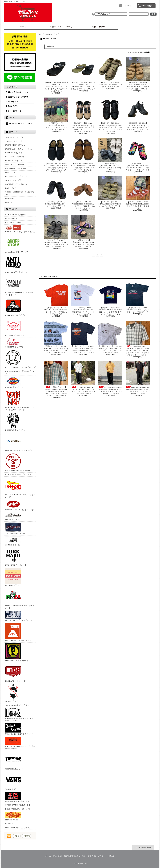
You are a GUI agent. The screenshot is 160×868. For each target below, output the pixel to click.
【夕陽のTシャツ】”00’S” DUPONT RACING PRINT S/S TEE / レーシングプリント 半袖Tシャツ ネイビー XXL (110, 299)
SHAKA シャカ (13, 693)
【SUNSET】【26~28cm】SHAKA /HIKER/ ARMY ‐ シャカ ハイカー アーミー (110, 72)
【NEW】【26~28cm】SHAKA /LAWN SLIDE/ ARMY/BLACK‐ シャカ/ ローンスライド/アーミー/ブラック (84, 73)
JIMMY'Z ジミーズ (13, 541)
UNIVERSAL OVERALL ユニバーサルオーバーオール (20, 743)
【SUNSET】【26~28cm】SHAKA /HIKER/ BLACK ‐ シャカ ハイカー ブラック (56, 192)
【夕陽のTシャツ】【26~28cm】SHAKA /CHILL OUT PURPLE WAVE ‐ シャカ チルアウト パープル (83, 231)
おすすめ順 (132, 52)
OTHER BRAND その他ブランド (18, 805)
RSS (17, 836)
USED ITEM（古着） (13, 222)
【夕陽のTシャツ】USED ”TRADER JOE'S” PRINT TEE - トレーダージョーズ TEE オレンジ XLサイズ (56, 299)
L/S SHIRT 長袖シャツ (14, 153)
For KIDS (9, 202)
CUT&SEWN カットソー (16, 168)
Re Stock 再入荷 (11, 218)
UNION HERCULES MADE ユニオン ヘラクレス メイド (19, 715)
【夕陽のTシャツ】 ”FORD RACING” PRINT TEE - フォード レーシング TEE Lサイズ (138, 297)
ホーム (23, 27)
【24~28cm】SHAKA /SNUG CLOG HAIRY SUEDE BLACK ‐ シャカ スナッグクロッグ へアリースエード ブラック (56, 154)
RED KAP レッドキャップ (15, 673)
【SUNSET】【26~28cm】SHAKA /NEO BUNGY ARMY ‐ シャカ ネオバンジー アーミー (110, 192)
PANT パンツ (11, 172)
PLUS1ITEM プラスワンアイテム (18, 828)
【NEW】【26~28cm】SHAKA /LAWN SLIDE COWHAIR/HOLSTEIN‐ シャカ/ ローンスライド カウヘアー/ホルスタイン (56, 74)
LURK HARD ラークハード (16, 557)
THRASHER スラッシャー (15, 761)
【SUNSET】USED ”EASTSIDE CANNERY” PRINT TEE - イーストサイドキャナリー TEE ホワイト (83, 299)
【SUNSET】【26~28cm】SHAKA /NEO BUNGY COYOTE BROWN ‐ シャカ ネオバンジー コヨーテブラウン (138, 73)
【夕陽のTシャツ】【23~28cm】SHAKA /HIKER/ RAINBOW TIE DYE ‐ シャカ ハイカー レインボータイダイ (138, 154)
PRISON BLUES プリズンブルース (19, 616)
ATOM (27, 836)
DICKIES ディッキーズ (14, 382)
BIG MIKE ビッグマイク (15, 327)
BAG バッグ (11, 188)
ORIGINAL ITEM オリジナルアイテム (20, 229)
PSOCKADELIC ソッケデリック (18, 652)
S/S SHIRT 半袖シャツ (14, 161)
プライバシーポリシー (96, 856)
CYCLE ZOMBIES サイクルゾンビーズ (20, 359)
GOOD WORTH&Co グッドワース (18, 462)
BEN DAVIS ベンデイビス (15, 307)
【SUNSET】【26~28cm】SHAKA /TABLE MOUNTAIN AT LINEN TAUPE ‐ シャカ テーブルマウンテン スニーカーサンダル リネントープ (83, 115)
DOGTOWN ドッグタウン (15, 422)
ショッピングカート (146, 6)
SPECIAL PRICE (13, 816)
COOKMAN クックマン (14, 343)
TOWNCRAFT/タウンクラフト (17, 705)
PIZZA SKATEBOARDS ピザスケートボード (20, 598)
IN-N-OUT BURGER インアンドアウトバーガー (20, 488)
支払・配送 (57, 856)
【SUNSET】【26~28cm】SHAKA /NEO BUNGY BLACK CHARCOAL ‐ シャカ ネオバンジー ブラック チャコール (56, 231)
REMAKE (9, 824)
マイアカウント (129, 6)
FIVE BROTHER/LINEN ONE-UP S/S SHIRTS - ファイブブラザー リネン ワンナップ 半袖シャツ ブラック (138, 378)
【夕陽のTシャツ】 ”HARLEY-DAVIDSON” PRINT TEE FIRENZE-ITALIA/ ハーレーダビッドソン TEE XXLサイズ (83, 337)
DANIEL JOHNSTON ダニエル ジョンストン (20, 372)
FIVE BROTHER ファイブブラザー (19, 442)
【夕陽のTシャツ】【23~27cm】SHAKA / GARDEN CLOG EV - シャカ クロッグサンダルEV (56, 114)
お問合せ (99, 27)
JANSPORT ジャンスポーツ (16, 528)
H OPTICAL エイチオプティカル (18, 474)
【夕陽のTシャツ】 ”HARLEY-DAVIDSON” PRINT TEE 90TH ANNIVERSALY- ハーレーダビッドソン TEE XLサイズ (56, 337)
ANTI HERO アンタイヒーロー (17, 264)
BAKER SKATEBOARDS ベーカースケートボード (20, 285)
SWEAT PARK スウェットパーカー (20, 149)
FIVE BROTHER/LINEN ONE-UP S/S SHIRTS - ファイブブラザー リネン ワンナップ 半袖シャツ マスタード (110, 378)
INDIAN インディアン (14, 516)
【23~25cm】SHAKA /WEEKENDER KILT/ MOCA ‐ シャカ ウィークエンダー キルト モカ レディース (83, 193)
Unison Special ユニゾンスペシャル (19, 729)
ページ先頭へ (143, 847)
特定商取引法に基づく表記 (75, 856)
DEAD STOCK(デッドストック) (18, 809)
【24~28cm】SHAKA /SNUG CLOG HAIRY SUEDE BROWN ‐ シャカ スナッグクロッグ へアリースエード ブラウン (83, 154)
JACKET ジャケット (15, 141)
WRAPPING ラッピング (15, 137)
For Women (9, 198)
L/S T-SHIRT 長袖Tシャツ (16, 157)
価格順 (140, 52)
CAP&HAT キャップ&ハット (17, 184)
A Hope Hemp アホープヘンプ (17, 244)
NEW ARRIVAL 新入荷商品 (16, 215)
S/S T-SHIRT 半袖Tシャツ (16, 164)
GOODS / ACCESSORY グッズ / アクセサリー (20, 193)
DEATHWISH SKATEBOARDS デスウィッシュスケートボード (20, 400)
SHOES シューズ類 (13, 180)
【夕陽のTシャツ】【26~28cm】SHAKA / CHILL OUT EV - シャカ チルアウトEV (110, 154)
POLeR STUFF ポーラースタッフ (18, 632)
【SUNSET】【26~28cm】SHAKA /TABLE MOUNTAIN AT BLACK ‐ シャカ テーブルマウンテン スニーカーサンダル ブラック (110, 115)
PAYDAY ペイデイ (13, 577)
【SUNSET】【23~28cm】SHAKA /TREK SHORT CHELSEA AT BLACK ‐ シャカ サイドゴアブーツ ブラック (138, 114)
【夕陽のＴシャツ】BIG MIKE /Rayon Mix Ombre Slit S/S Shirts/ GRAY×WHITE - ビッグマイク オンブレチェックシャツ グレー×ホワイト (138, 338)
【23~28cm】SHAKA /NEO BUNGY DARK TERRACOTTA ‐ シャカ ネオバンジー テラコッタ (138, 193)
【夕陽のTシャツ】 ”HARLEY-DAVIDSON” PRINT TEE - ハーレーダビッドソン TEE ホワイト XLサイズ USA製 (110, 337)
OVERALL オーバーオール (16, 176)
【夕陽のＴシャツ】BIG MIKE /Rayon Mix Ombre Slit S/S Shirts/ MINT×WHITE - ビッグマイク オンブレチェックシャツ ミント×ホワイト (56, 379)
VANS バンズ (13, 781)
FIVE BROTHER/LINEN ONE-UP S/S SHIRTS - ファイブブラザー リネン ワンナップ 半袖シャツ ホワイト (83, 378)
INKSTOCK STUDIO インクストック (20, 505)
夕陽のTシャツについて (61, 27)
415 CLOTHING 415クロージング (18, 797)
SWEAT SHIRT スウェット (16, 145)
